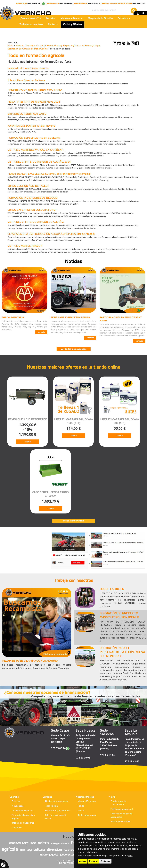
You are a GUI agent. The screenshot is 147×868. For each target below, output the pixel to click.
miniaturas (69, 850)
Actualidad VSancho (22, 811)
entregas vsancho (60, 844)
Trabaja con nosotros (31, 24)
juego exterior (69, 855)
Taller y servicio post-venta (56, 817)
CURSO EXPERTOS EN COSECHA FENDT (32, 210)
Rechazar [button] (93, 861)
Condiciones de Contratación (118, 803)
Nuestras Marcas (85, 797)
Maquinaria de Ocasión (100, 18)
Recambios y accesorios (57, 811)
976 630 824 (34, 4)
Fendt (81, 806)
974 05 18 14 (107, 755)
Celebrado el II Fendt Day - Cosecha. (28, 69)
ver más (41, 332)
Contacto (53, 24)
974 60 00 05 (83, 758)
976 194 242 (139, 4)
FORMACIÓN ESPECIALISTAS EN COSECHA (34, 138)
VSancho (14, 797)
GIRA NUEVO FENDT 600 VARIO (27, 114)
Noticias (51, 18)
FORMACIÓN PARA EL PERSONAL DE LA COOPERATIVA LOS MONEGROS (122, 652)
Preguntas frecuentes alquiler (23, 817)
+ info (112, 797)
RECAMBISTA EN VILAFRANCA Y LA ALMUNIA (30, 661)
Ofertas (16, 801)
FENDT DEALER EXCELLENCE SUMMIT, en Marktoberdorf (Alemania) (49, 174)
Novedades (18, 806)
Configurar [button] (105, 861)
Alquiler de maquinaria (56, 801)
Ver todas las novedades (74, 349)
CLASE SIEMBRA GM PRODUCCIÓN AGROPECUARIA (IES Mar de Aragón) (51, 234)
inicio (10, 46)
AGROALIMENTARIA (13, 318)
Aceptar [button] (83, 861)
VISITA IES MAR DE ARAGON (25, 246)
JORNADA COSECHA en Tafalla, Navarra (31, 126)
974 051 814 (94, 4)
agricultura (36, 850)
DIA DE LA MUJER (112, 589)
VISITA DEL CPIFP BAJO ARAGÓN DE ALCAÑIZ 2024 (39, 162)
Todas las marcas (87, 815)
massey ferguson (23, 843)
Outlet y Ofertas (73, 24)
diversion (54, 850)
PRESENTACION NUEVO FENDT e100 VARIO (35, 90)
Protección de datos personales (121, 815)
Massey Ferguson (87, 801)
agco (23, 850)
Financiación (51, 806)
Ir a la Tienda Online (73, 521)
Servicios (124, 18)
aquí (130, 856)
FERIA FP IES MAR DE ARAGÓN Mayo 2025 (34, 102)
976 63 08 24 (58, 748)
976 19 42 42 (132, 762)
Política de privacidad (122, 809)
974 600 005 (66, 4)
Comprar (27, 442)
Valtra (81, 811)
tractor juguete (49, 855)
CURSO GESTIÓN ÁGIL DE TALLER (28, 186)
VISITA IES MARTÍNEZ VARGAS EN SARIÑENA (35, 150)
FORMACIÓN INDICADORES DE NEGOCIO (33, 198)
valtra (43, 843)
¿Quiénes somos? (30, 18)
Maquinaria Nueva (72, 18)
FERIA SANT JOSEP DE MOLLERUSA (70, 318)
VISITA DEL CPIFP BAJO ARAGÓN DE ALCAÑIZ (36, 222)
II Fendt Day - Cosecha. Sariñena (26, 81)
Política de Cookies (121, 822)
